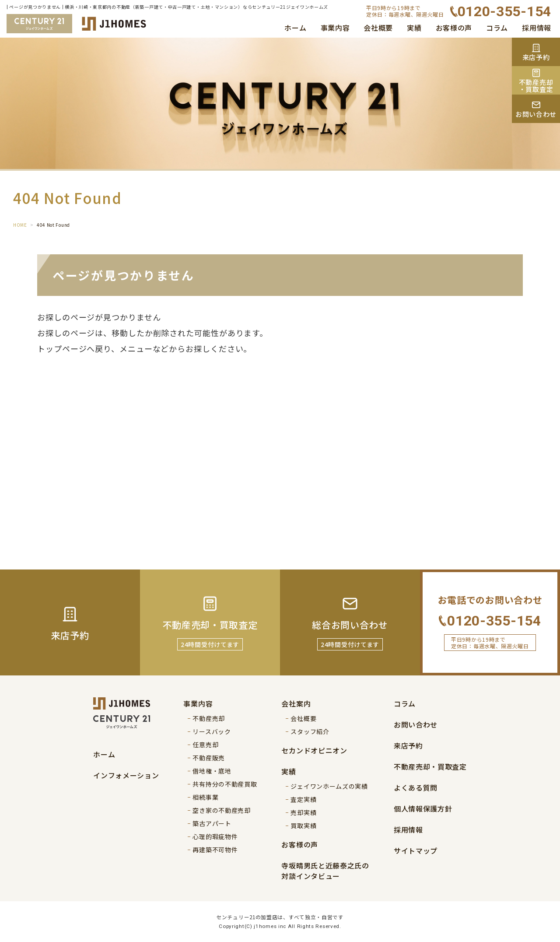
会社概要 (378, 28)
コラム (497, 28)
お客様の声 (454, 28)
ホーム (295, 28)
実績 (414, 28)
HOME (20, 225)
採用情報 (537, 28)
